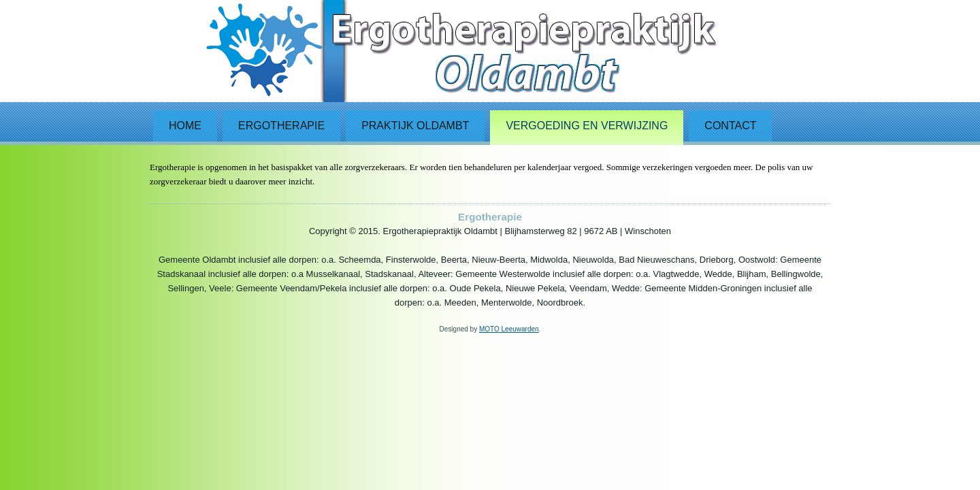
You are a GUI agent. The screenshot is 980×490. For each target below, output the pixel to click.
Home (185, 126)
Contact (730, 126)
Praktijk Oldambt (415, 126)
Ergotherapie (281, 126)
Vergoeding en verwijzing (587, 126)
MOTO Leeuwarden (509, 329)
